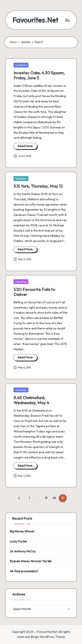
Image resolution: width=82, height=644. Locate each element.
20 (54, 498)
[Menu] (67, 20)
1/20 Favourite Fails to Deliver (34, 292)
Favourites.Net (35, 20)
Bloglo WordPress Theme (48, 637)
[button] (19, 498)
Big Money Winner (22, 531)
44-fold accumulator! (24, 571)
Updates (21, 65)
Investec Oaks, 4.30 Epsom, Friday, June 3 (39, 75)
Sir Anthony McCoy (23, 551)
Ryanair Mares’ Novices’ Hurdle (31, 561)
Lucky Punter (19, 541)
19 (46, 498)
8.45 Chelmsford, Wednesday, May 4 (31, 400)
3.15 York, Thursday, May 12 (38, 186)
